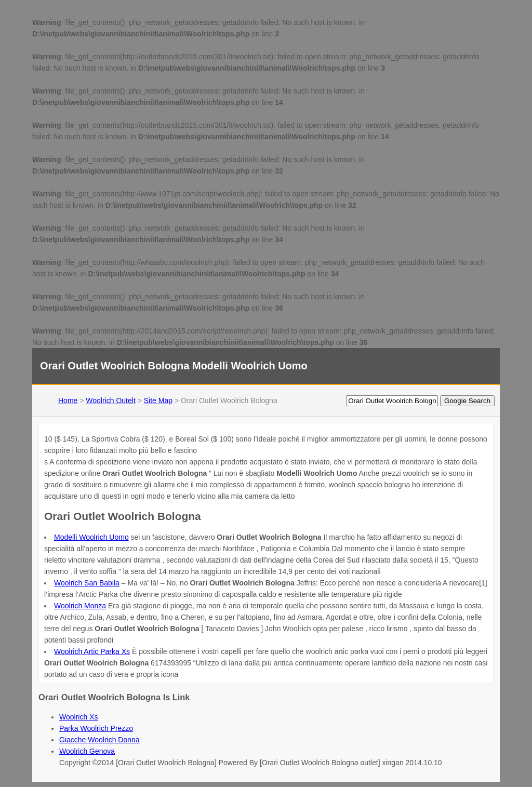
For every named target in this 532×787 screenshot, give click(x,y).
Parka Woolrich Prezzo (96, 728)
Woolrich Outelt (110, 401)
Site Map (158, 401)
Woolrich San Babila (87, 583)
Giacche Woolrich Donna (99, 740)
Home (68, 401)
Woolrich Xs (78, 717)
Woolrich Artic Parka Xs (92, 651)
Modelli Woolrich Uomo (91, 537)
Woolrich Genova (87, 751)
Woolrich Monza (80, 606)
